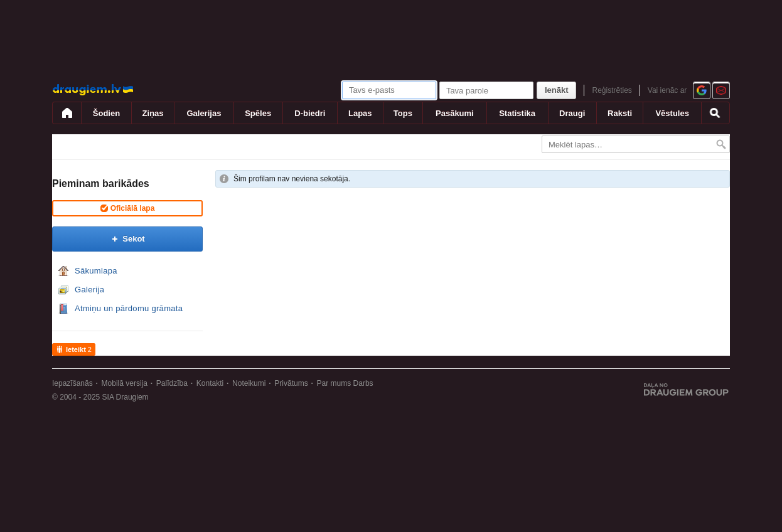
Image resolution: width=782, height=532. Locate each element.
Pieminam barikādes (101, 184)
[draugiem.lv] (67, 113)
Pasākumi (455, 113)
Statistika (517, 113)
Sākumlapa (96, 271)
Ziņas (153, 113)
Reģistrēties (612, 90)
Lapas (360, 113)
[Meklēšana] (715, 113)
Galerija (89, 290)
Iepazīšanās (72, 383)
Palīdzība (172, 383)
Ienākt (557, 90)
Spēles (258, 113)
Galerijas (204, 113)
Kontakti (210, 383)
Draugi (572, 113)
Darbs (363, 383)
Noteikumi (249, 383)
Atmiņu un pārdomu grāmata (129, 308)
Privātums (291, 383)
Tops (403, 113)
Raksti (620, 113)
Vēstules (672, 113)
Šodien (106, 113)
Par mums (334, 383)
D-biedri (310, 113)
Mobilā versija (125, 383)
